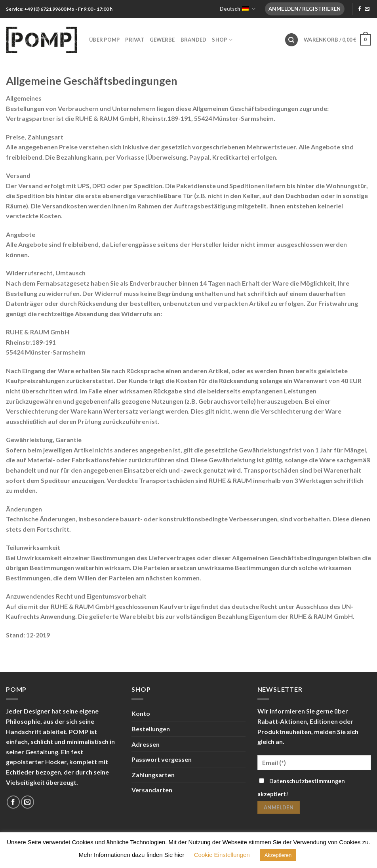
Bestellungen (151, 729)
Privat (135, 40)
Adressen (146, 744)
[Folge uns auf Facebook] (360, 9)
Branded (194, 40)
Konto (141, 713)
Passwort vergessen (162, 759)
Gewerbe (162, 40)
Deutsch (238, 9)
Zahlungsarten (153, 775)
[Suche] (291, 40)
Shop (222, 40)
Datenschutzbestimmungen (307, 781)
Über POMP (104, 40)
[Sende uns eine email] (367, 9)
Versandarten (152, 790)
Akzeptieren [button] (278, 855)
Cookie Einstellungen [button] (222, 855)
